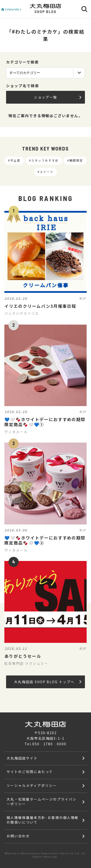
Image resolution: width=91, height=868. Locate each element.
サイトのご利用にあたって (30, 772)
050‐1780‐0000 (49, 744)
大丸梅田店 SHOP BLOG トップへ (48, 682)
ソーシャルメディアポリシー (32, 785)
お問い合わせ (18, 836)
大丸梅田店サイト (22, 758)
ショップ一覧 (58, 97)
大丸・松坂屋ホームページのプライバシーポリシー (41, 801)
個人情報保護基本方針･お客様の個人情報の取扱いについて (42, 820)
